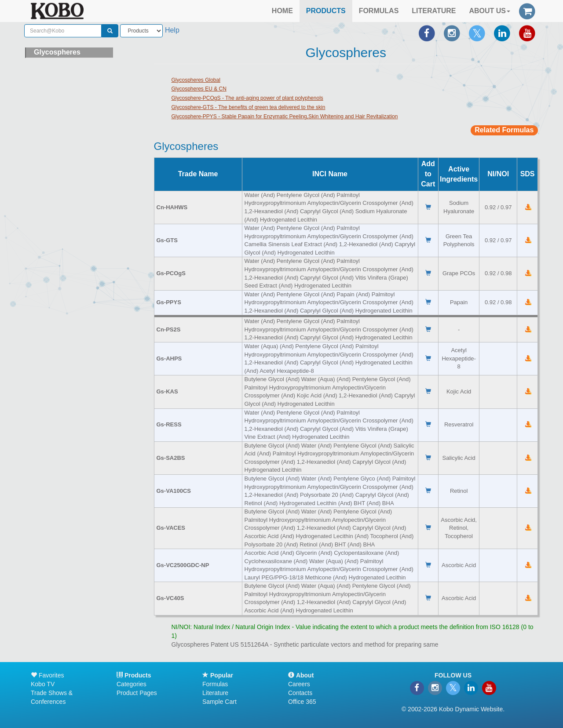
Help (172, 30)
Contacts (300, 693)
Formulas (215, 684)
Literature (215, 693)
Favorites (47, 675)
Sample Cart (219, 702)
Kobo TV (43, 684)
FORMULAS (379, 11)
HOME (282, 11)
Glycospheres (57, 52)
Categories (132, 684)
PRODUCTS (326, 11)
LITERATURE (434, 11)
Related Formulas (504, 130)
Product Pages (137, 693)
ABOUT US (490, 11)
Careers (299, 684)
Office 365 (302, 702)
